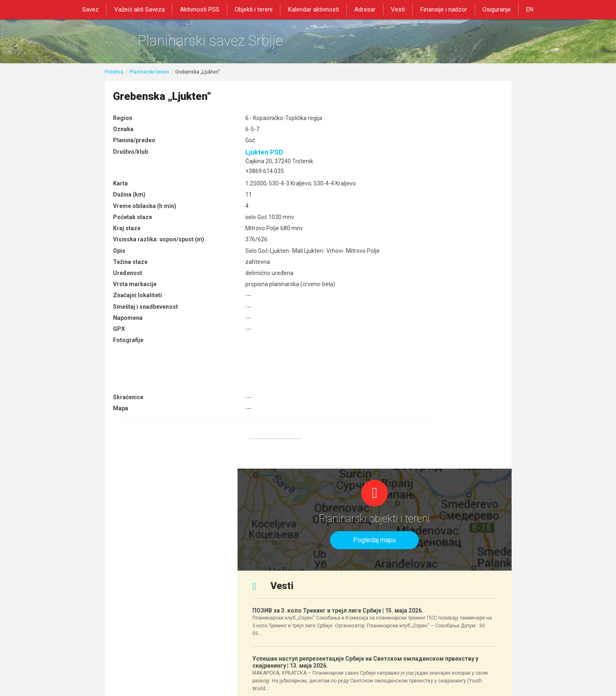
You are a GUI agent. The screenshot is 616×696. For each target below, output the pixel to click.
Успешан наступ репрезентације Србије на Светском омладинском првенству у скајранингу (441, 317)
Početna (114, 77)
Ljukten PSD (236, 158)
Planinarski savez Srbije (231, 43)
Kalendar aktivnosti (314, 9)
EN (522, 9)
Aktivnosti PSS (204, 9)
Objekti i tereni (256, 9)
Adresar (364, 9)
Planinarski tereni (149, 77)
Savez (99, 9)
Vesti (395, 9)
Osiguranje (490, 9)
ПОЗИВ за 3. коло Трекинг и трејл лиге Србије (439, 231)
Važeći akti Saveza (146, 9)
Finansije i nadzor (439, 9)
